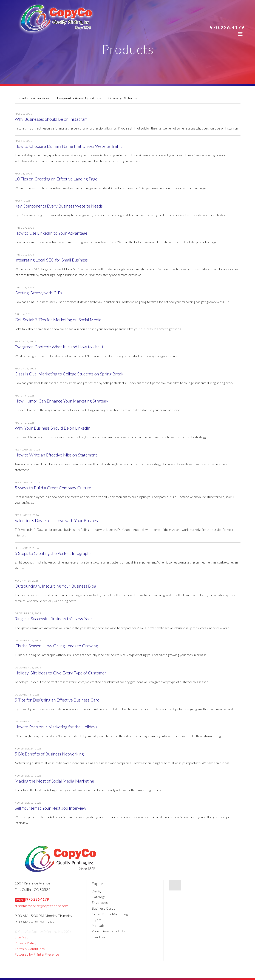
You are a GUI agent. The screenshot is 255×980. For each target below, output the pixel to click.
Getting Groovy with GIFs (38, 293)
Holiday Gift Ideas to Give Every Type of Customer (60, 673)
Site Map (22, 937)
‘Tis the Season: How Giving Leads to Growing (56, 646)
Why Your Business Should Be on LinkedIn (53, 428)
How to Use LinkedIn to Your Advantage (51, 233)
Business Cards (104, 908)
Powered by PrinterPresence (37, 954)
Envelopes (100, 903)
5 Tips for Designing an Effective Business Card (57, 700)
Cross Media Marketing (110, 914)
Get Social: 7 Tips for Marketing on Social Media (58, 320)
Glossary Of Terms (123, 98)
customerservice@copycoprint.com (41, 906)
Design (97, 891)
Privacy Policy (26, 943)
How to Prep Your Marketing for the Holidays (56, 727)
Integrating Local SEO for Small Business (51, 260)
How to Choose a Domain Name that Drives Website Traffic (69, 146)
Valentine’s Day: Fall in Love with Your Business (57, 520)
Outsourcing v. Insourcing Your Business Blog (55, 586)
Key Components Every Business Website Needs (59, 206)
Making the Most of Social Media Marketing (54, 781)
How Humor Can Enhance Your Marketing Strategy (61, 401)
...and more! (101, 937)
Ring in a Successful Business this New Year (53, 619)
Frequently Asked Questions (79, 98)
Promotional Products (108, 931)
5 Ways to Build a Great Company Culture (53, 488)
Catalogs (99, 897)
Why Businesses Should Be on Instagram (51, 119)
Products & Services (34, 98)
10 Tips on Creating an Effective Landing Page (56, 179)
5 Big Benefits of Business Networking (49, 754)
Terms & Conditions (30, 949)
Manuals (98, 926)
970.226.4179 (227, 27)
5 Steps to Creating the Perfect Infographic (54, 553)
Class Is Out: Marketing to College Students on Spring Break (69, 374)
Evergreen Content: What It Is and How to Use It (59, 347)
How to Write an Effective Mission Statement (56, 455)
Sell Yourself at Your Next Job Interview (50, 808)
